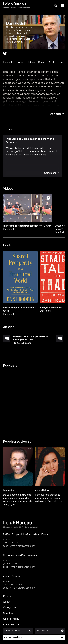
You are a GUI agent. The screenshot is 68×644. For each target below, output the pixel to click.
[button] (62, 6)
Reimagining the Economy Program (34, 109)
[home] (17, 6)
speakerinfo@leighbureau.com (19, 546)
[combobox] (55, 6)
